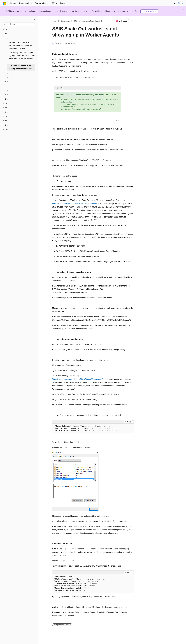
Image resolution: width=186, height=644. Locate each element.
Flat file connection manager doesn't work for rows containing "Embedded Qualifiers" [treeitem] (20, 45)
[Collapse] (34, 19)
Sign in (181, 3)
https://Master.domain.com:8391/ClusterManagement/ (75, 204)
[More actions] (132, 21)
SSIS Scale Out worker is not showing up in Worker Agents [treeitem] (20, 67)
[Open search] (175, 3)
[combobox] (19, 24)
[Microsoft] (4, 3)
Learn (55, 21)
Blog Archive (65, 21)
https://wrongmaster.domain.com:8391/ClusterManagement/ (77, 379)
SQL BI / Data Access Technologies (87, 21)
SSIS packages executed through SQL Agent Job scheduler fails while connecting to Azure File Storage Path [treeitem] (22, 57)
